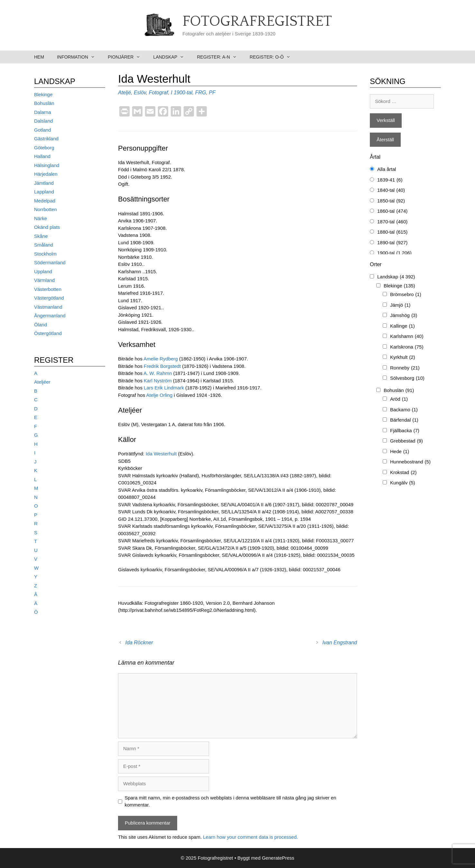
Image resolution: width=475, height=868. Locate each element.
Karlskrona (407, 347)
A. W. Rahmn (157, 373)
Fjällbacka (405, 431)
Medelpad (45, 201)
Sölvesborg (407, 378)
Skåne (41, 236)
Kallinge (402, 326)
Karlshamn (407, 336)
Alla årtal (387, 169)
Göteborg (44, 148)
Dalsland (43, 121)
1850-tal (391, 201)
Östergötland (48, 333)
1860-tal (392, 211)
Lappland (44, 192)
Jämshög (404, 316)
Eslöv (140, 93)
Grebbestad (406, 441)
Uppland (43, 271)
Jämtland (44, 183)
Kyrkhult (403, 357)
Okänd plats (47, 227)
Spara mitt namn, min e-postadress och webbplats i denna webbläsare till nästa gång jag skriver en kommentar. (231, 801)
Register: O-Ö (273, 57)
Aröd (399, 399)
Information (79, 57)
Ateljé (124, 93)
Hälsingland (47, 165)
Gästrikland (46, 139)
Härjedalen (46, 174)
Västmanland (48, 307)
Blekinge (43, 94)
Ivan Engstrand (340, 643)
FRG (201, 93)
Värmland (44, 280)
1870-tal (392, 222)
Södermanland (50, 262)
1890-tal (392, 243)
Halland (42, 156)
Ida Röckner (139, 643)
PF (212, 93)
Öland (41, 325)
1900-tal (183, 93)
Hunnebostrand (410, 462)
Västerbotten (48, 289)
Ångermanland (50, 316)
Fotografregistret (257, 22)
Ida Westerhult (162, 454)
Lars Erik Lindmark (164, 388)
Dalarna (43, 112)
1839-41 (390, 180)
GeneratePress (278, 858)
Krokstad (403, 473)
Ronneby (405, 368)
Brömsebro (406, 295)
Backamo (404, 410)
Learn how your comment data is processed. (250, 837)
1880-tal (392, 232)
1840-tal (391, 190)
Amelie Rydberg (161, 359)
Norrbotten (46, 209)
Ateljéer (42, 382)
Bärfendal (404, 420)
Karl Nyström (158, 381)
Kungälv (403, 483)
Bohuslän (44, 103)
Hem (39, 57)
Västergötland (49, 298)
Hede (400, 452)
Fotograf (159, 93)
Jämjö (400, 305)
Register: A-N (220, 57)
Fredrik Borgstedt (162, 366)
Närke (41, 218)
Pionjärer (127, 57)
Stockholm (45, 254)
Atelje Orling (160, 395)
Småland (44, 245)
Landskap (172, 57)
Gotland (43, 130)
